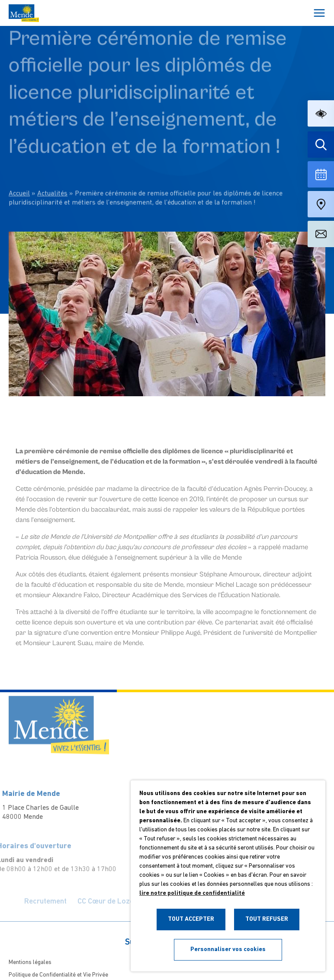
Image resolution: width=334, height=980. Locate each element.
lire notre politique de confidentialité (192, 893)
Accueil (19, 170)
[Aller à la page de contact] (321, 234)
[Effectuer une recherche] (321, 145)
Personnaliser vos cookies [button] (228, 950)
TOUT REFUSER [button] (267, 919)
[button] (321, 113)
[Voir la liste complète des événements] (321, 174)
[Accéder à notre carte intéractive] (321, 204)
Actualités (52, 170)
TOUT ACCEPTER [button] (191, 919)
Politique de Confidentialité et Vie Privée (58, 975)
